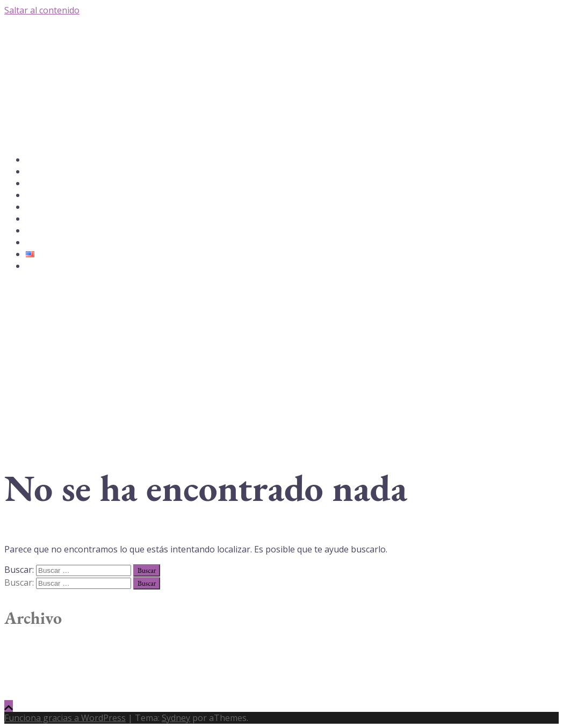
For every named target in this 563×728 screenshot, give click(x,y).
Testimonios (44, 231)
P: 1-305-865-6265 (52, 266)
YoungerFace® (46, 184)
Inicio (34, 160)
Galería (36, 195)
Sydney (176, 718)
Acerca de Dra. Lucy (55, 172)
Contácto (39, 243)
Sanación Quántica (53, 207)
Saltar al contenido (42, 10)
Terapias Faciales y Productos (67, 219)
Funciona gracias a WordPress (65, 718)
